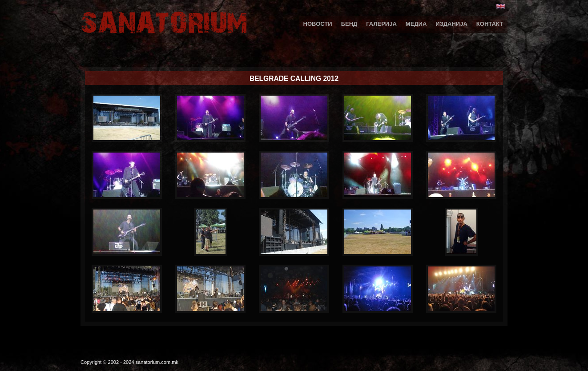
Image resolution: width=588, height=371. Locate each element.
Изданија (451, 24)
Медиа (416, 24)
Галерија (381, 24)
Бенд (349, 24)
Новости (318, 24)
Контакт (490, 24)
